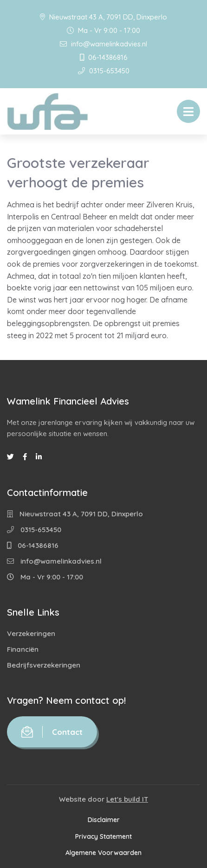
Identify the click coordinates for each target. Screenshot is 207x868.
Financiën (23, 649)
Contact (52, 732)
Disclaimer (104, 820)
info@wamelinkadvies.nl (103, 44)
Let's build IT (127, 799)
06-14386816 (104, 57)
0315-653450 (104, 71)
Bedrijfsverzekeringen (44, 665)
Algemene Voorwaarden (103, 853)
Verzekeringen (31, 633)
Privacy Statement (103, 836)
